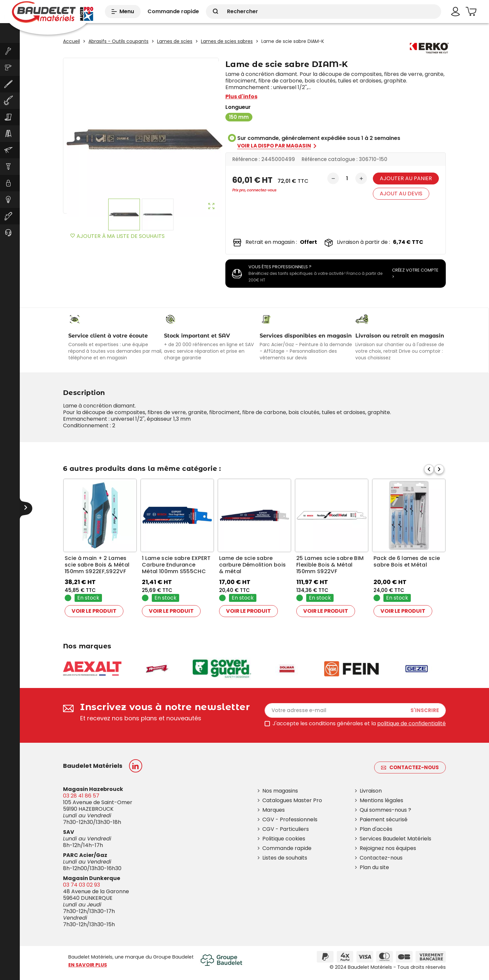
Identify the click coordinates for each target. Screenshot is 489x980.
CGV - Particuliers (286, 829)
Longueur (238, 107)
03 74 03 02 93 (81, 885)
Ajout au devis (401, 194)
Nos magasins (280, 791)
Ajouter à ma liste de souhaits (117, 236)
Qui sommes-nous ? (385, 810)
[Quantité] (347, 178)
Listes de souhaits (285, 858)
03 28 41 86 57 (81, 796)
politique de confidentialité (411, 723)
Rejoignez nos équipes (388, 848)
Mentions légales (381, 800)
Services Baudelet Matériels (395, 839)
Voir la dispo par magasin (277, 146)
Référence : (246, 159)
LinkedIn (136, 766)
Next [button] (439, 467)
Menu (123, 11)
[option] (100, 549)
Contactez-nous (410, 767)
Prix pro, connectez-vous (254, 190)
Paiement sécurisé (384, 819)
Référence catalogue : (330, 159)
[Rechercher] (324, 12)
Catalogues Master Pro (292, 800)
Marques (274, 810)
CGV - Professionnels (290, 819)
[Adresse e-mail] (355, 710)
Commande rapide (287, 848)
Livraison (371, 791)
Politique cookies (284, 839)
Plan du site (374, 867)
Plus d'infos (241, 97)
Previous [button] (429, 467)
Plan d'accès (376, 829)
